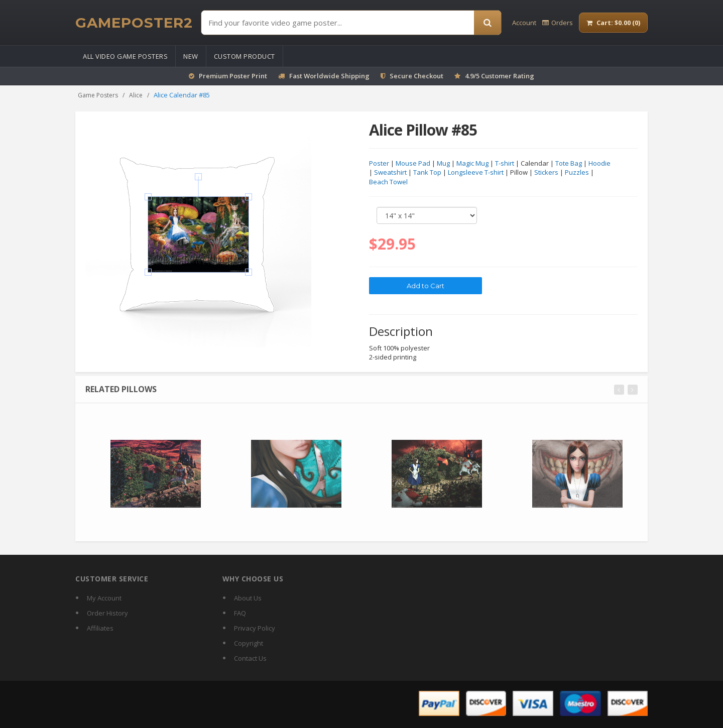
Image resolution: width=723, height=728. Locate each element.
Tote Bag (569, 163)
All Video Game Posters (125, 56)
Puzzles (577, 173)
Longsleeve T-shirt (476, 173)
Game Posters (98, 95)
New (191, 56)
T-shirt (505, 163)
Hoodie (599, 163)
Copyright (249, 643)
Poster (379, 163)
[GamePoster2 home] (134, 23)
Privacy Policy (255, 628)
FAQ (240, 613)
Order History (107, 613)
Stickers (546, 173)
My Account (104, 598)
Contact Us (250, 658)
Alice (136, 95)
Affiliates (100, 628)
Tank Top (427, 173)
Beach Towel (388, 182)
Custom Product (245, 56)
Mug (443, 163)
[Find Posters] (338, 23)
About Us (248, 598)
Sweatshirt (390, 173)
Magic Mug (472, 163)
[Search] (488, 23)
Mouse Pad (413, 163)
